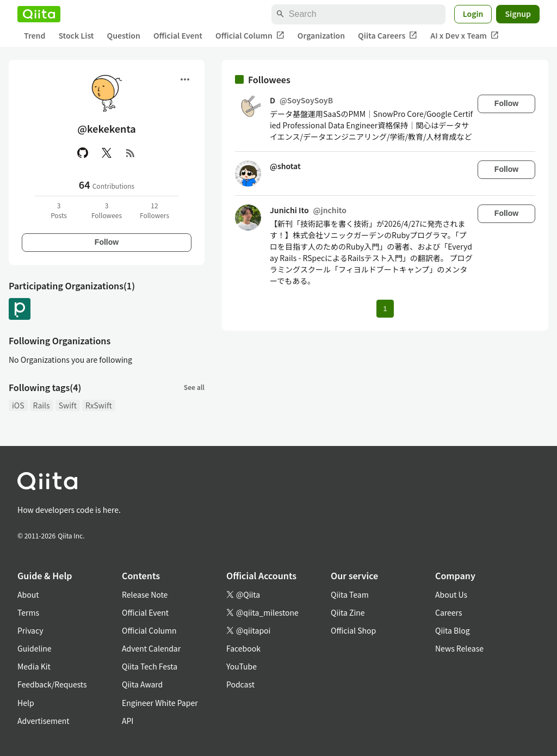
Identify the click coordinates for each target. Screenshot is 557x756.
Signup (518, 14)
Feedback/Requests (52, 684)
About (28, 594)
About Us (451, 594)
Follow (107, 242)
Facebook (243, 648)
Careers (448, 612)
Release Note (145, 594)
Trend (35, 35)
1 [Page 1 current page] (385, 309)
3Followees (107, 210)
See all (194, 387)
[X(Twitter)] (107, 153)
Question (124, 35)
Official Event (178, 35)
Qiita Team (350, 594)
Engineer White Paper (160, 703)
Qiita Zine (348, 612)
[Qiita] (39, 14)
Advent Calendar (151, 648)
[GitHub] (83, 153)
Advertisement (44, 721)
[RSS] (131, 153)
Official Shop (353, 630)
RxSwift (99, 405)
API (128, 721)
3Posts (59, 210)
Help (26, 703)
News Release (459, 648)
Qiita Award (142, 684)
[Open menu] (185, 79)
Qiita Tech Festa (150, 666)
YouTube (242, 666)
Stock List (76, 35)
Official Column (250, 36)
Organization (321, 35)
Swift (68, 405)
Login (473, 14)
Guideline (35, 648)
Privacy (30, 630)
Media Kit (34, 666)
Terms (28, 612)
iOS (18, 405)
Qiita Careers (388, 36)
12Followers (154, 210)
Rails (42, 405)
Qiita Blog (453, 630)
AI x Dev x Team (465, 36)
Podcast (240, 684)
